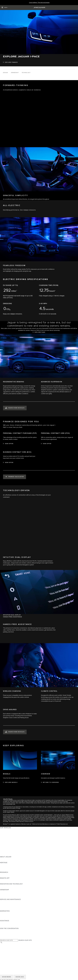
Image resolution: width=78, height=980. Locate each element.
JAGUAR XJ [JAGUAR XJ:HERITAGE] (4, 868)
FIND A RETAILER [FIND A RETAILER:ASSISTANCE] (6, 926)
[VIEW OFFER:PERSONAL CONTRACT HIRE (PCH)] (46, 444)
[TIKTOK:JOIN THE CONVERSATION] (3, 932)
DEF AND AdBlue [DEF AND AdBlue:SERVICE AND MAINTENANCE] (6, 907)
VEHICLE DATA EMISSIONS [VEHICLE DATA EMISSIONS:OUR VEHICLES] (9, 851)
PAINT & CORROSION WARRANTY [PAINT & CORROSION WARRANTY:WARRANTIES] (12, 919)
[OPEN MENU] (5, 8)
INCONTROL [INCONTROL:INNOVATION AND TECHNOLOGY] (4, 886)
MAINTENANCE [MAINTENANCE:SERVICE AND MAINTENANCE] (5, 901)
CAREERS (4, 947)
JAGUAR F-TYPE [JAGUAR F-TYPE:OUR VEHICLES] (6, 835)
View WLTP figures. (8, 799)
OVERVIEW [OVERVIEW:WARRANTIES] (4, 913)
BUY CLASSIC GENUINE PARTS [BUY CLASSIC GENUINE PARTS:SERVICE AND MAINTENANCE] (11, 909)
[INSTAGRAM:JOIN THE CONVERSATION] (5, 930)
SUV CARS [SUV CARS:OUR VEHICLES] (4, 843)
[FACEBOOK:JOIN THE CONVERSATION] (5, 936)
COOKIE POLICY (6, 952)
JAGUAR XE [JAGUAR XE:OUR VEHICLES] (4, 837)
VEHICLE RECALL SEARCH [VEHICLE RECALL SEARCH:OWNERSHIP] (9, 895)
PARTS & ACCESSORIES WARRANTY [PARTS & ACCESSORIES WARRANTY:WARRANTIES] (13, 917)
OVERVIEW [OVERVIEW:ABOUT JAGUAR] (4, 859)
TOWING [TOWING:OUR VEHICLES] (3, 845)
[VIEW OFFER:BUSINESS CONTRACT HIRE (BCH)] (8, 463)
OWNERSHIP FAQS (7, 853)
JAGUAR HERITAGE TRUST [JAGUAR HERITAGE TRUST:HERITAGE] (9, 870)
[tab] (39, 615)
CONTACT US (5, 956)
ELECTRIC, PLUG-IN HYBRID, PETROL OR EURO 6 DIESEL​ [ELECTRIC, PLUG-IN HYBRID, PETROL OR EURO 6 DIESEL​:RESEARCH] (20, 876)
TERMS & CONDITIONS (8, 949)
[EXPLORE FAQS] (39, 332)
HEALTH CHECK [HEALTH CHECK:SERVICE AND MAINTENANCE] (6, 905)
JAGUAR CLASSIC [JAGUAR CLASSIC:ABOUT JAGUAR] (6, 861)
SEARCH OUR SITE (25, 940)
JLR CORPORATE (6, 954)
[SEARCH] (1, 943)
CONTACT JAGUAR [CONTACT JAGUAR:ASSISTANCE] (7, 925)
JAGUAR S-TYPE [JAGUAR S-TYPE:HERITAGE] (6, 866)
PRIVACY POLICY (6, 950)
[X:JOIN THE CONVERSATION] (1, 938)
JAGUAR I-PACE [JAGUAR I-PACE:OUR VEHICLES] (6, 834)
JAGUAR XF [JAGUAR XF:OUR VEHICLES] (4, 839)
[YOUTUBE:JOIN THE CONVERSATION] (4, 934)
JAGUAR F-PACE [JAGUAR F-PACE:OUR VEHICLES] (6, 830)
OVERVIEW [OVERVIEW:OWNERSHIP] (4, 892)
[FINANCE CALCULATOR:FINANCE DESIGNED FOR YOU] (15, 477)
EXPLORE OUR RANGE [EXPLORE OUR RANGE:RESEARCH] (8, 874)
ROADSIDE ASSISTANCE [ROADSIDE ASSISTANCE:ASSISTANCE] (9, 923)
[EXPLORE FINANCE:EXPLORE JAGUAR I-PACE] (10, 62)
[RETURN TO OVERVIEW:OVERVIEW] (50, 782)
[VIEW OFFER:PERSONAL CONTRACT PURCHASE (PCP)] (8, 444)
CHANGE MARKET (6, 945)
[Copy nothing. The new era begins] (39, 3)
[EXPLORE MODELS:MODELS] (10, 782)
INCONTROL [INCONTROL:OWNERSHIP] (4, 894)
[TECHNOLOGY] (26, 73)
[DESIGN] (5, 73)
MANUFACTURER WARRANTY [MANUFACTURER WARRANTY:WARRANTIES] (10, 915)
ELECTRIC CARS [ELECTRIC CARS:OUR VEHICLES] (6, 847)
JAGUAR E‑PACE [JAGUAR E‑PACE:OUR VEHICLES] (6, 832)
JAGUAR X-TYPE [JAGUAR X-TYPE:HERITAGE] (6, 865)
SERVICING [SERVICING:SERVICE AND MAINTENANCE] (4, 903)
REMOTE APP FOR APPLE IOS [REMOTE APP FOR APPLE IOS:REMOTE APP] (10, 880)
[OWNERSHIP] (15, 73)
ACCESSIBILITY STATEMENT (10, 958)
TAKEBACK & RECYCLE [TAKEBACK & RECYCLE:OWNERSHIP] (8, 897)
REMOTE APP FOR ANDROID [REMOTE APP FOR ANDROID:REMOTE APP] (10, 882)
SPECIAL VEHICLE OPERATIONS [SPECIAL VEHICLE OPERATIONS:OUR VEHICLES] (11, 849)
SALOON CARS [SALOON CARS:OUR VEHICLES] (5, 841)
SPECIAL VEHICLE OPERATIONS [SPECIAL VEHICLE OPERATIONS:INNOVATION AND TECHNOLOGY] (11, 888)
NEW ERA (3, 855)
